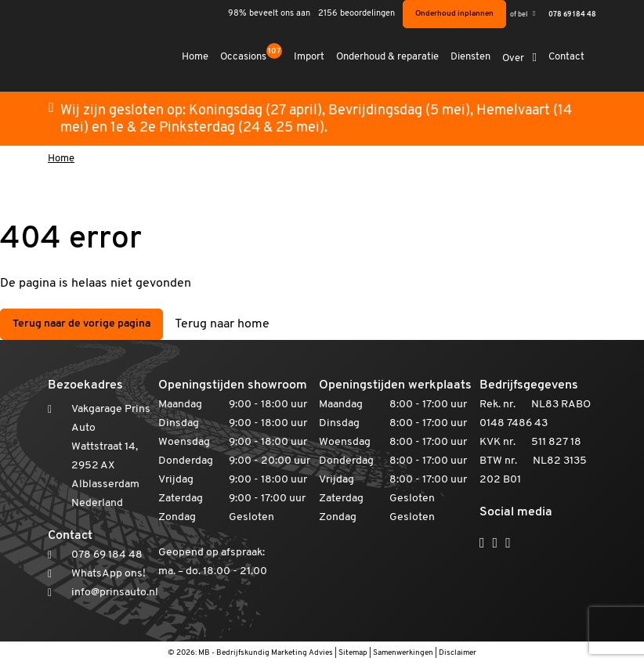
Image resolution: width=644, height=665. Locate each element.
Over (514, 58)
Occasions (252, 56)
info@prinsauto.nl (115, 593)
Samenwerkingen (403, 653)
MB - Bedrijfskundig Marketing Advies (266, 653)
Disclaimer (458, 653)
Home (196, 57)
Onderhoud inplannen (454, 14)
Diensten (471, 57)
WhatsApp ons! (109, 574)
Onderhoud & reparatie (388, 57)
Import (310, 57)
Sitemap (353, 653)
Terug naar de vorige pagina (81, 324)
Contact (566, 57)
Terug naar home (222, 324)
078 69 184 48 (572, 14)
